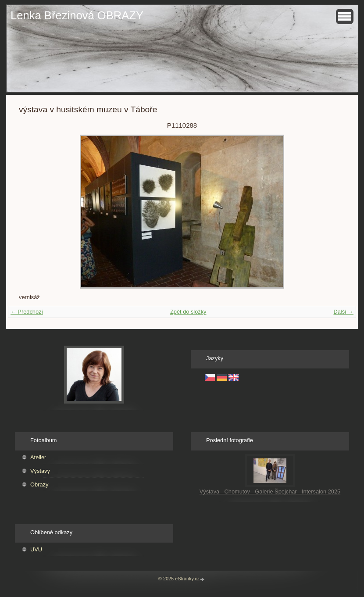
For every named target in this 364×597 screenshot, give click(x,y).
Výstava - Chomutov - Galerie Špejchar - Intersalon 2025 (270, 492)
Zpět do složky (188, 312)
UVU (36, 549)
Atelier (38, 457)
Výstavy (40, 471)
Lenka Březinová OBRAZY (77, 15)
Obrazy (39, 484)
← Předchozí (27, 312)
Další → (343, 312)
